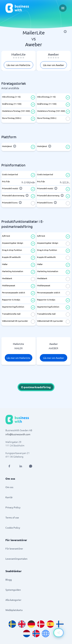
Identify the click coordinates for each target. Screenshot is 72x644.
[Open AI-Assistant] (59, 633)
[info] (65, 32)
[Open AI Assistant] (31, 466)
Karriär (9, 497)
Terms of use (12, 517)
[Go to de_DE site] (31, 624)
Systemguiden (13, 590)
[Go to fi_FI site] (60, 624)
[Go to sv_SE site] (12, 624)
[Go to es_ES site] (50, 624)
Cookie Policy (13, 528)
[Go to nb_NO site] (36, 634)
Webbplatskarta (14, 610)
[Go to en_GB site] (22, 624)
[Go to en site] (46, 634)
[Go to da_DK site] (41, 624)
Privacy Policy (13, 507)
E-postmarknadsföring (36, 387)
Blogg (9, 580)
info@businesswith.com (18, 434)
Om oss (9, 487)
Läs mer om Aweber (54, 65)
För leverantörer (14, 548)
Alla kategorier (13, 600)
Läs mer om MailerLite (18, 65)
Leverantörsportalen (16, 559)
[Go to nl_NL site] (27, 634)
